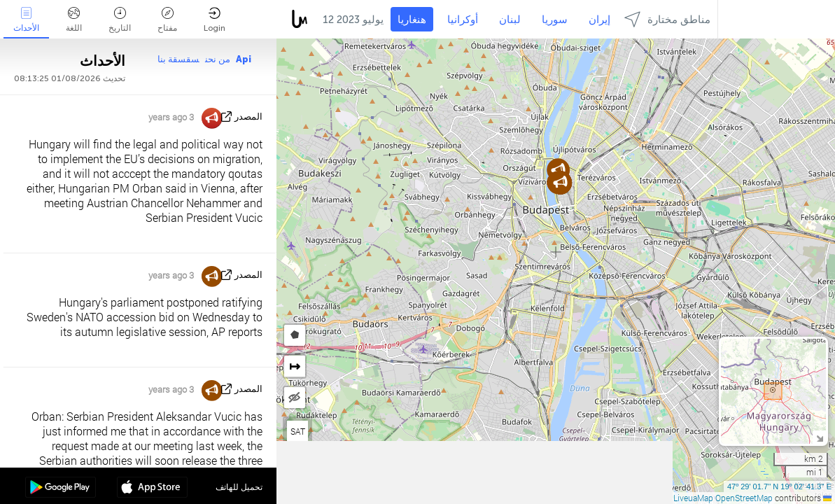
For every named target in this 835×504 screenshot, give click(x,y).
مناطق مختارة (667, 19)
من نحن (218, 59)
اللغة (74, 20)
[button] (560, 182)
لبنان (510, 20)
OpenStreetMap (744, 498)
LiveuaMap (693, 498)
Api (244, 59)
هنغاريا (412, 20)
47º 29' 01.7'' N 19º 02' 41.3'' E (779, 486)
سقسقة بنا (178, 59)
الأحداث (26, 20)
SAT (298, 431)
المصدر (248, 117)
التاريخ (120, 20)
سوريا (555, 20)
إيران (599, 20)
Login (215, 20)
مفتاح (167, 20)
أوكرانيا (463, 20)
